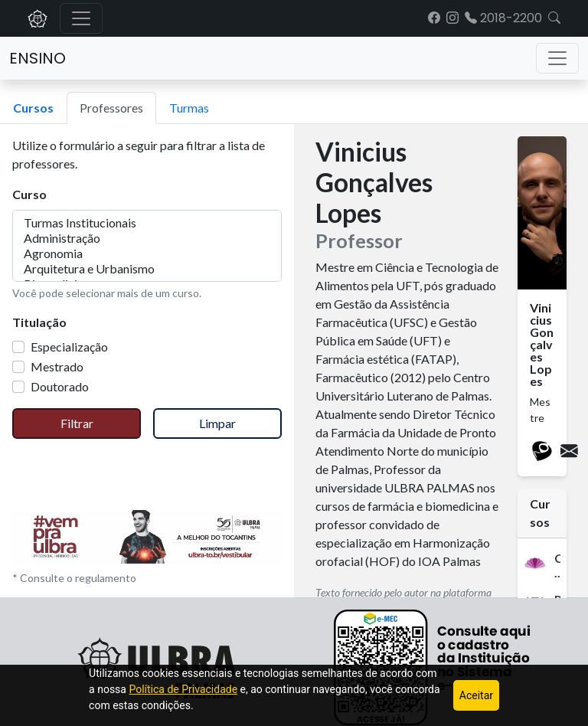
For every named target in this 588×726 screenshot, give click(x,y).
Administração (147, 238)
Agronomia (147, 253)
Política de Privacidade (183, 689)
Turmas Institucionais (147, 223)
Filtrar (77, 423)
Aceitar (476, 695)
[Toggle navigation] (557, 58)
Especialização (69, 347)
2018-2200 (503, 18)
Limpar (217, 423)
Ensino (38, 58)
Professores (111, 108)
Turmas (189, 108)
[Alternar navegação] (81, 18)
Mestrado (57, 366)
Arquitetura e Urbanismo (147, 269)
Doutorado (60, 386)
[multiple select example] (147, 246)
